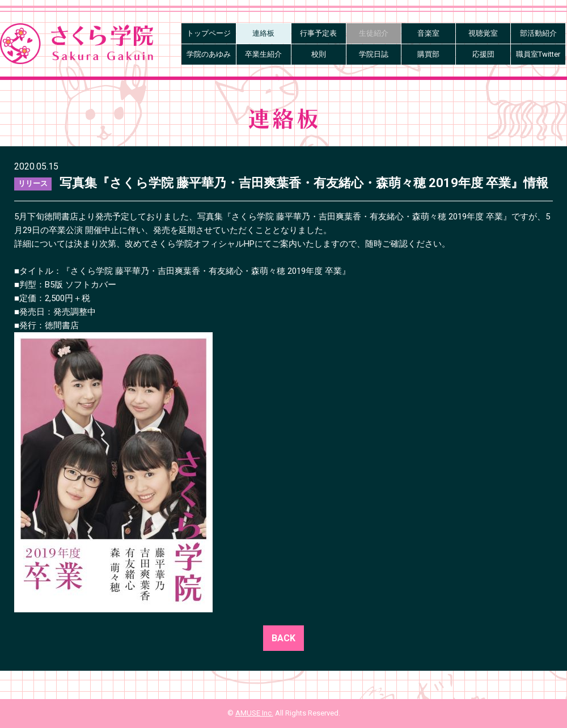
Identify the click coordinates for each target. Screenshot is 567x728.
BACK (283, 638)
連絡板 (263, 33)
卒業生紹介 (263, 54)
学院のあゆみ (209, 54)
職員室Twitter (538, 54)
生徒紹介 (374, 33)
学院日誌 (374, 54)
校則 (319, 54)
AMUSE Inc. (254, 713)
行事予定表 (318, 33)
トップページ (209, 33)
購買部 (428, 54)
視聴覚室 (483, 33)
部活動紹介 (538, 33)
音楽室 (428, 33)
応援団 (483, 54)
